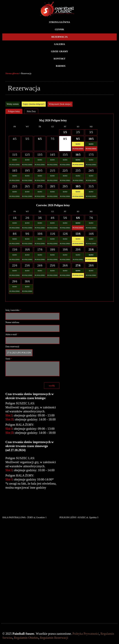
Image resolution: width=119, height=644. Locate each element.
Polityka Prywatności (86, 634)
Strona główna (59, 22)
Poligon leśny (14, 111)
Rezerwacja (60, 37)
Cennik (59, 29)
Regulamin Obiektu (26, 638)
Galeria (59, 44)
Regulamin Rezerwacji (54, 638)
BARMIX (61, 66)
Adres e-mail (12, 334)
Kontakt (59, 59)
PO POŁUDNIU (15, 165)
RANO (15, 160)
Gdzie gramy (59, 51)
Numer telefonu (12, 322)
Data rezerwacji (12, 347)
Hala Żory (31, 111)
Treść (9, 359)
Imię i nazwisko (13, 310)
